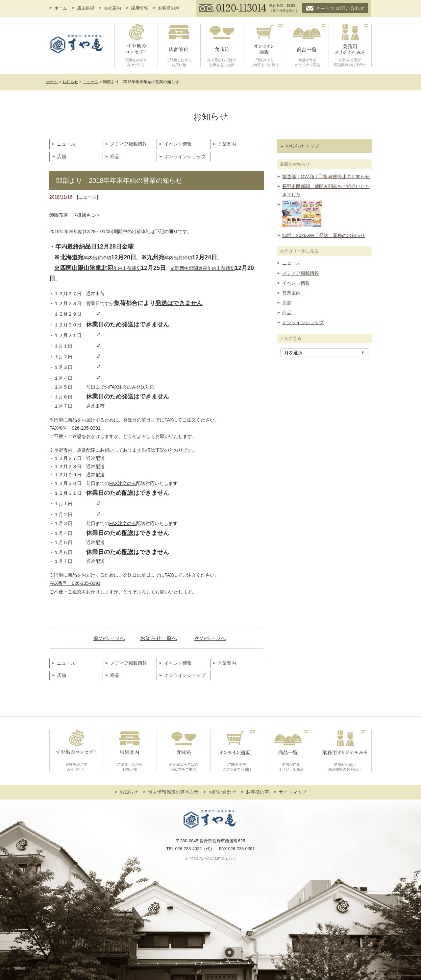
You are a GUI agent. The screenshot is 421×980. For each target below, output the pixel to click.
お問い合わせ (222, 792)
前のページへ (109, 638)
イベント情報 (178, 144)
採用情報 (139, 8)
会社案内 (112, 8)
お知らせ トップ (302, 146)
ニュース (66, 144)
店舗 (62, 156)
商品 (115, 156)
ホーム (61, 8)
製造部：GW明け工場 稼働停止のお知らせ (326, 177)
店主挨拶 (86, 8)
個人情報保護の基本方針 (173, 792)
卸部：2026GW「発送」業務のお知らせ (323, 235)
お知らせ (129, 792)
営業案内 (227, 144)
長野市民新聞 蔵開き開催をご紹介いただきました (326, 191)
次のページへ (210, 638)
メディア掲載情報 (129, 144)
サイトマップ (293, 792)
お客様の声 (169, 8)
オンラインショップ (185, 156)
